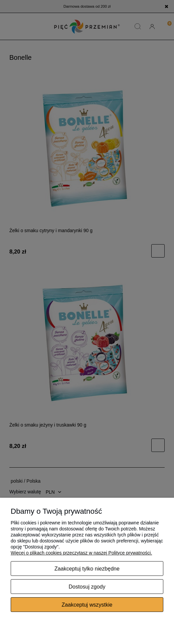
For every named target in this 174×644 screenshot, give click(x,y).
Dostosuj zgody (87, 587)
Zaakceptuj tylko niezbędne (87, 569)
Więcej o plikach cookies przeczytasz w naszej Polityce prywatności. (81, 553)
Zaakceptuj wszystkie (87, 605)
